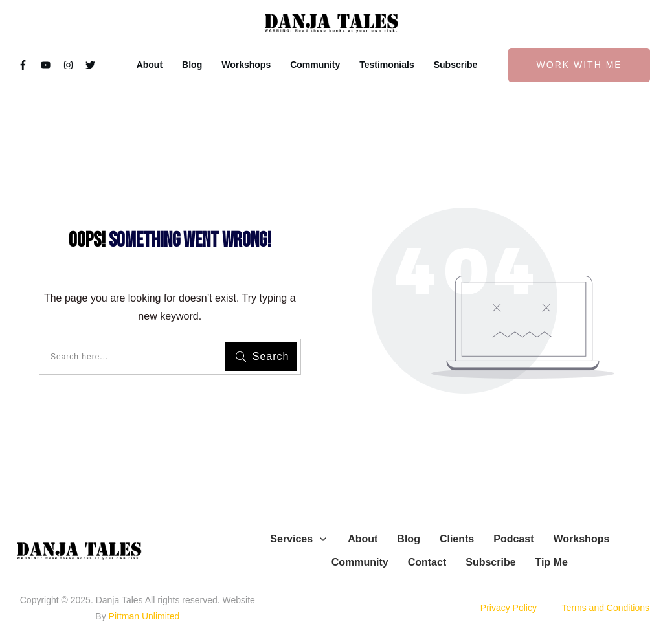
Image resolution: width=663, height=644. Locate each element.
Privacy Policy (509, 608)
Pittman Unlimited (144, 616)
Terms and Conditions (606, 608)
